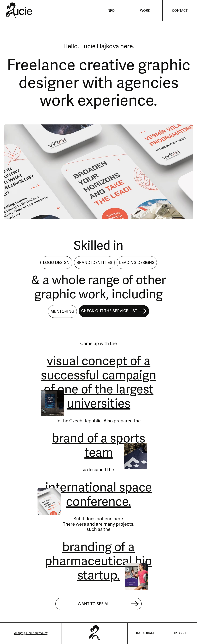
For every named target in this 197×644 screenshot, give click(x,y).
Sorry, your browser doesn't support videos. (98, 172)
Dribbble (180, 633)
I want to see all (107, 604)
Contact (180, 10)
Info (110, 10)
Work (145, 10)
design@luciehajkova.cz (31, 633)
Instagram (145, 633)
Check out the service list (114, 311)
